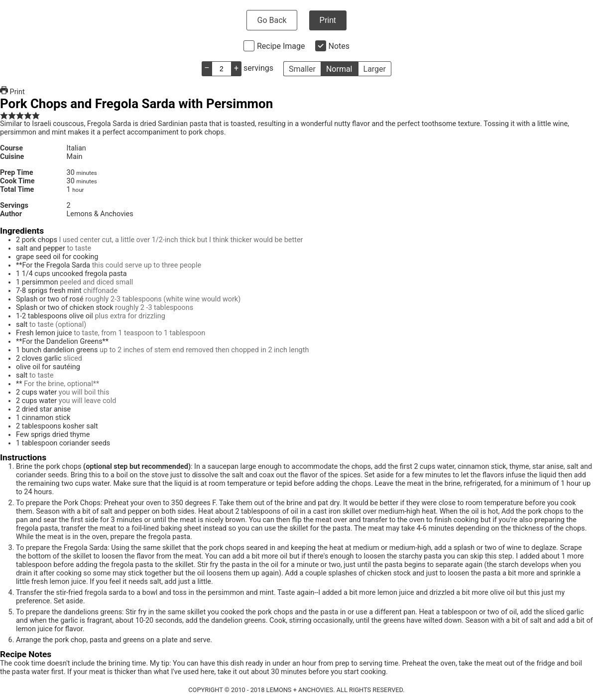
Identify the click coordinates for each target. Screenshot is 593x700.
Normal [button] (339, 69)
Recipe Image (281, 46)
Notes (339, 46)
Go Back (272, 20)
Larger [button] (375, 69)
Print (328, 20)
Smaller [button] (302, 69)
